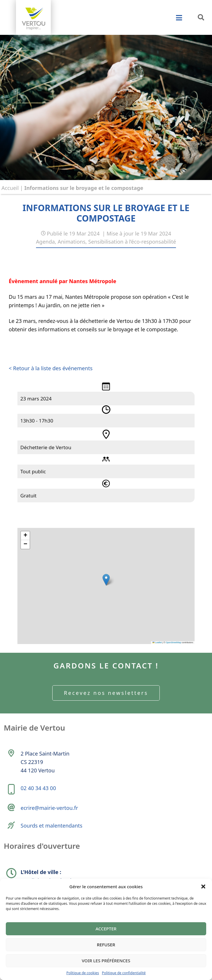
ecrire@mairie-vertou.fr (49, 808)
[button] (203, 887)
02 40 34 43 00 (38, 788)
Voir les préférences (106, 961)
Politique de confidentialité (124, 973)
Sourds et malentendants (52, 826)
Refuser (106, 945)
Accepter (106, 929)
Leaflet (157, 642)
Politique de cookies (82, 973)
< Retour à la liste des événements (51, 368)
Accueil (10, 188)
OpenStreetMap (174, 642)
